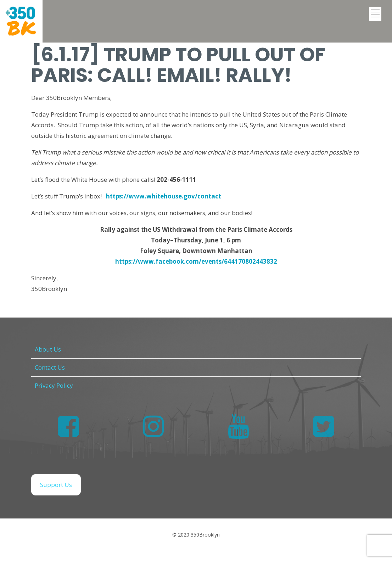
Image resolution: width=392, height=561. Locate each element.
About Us (48, 349)
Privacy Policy (54, 385)
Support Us (56, 485)
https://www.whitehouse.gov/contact (164, 196)
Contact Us (50, 367)
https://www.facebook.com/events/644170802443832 (196, 261)
